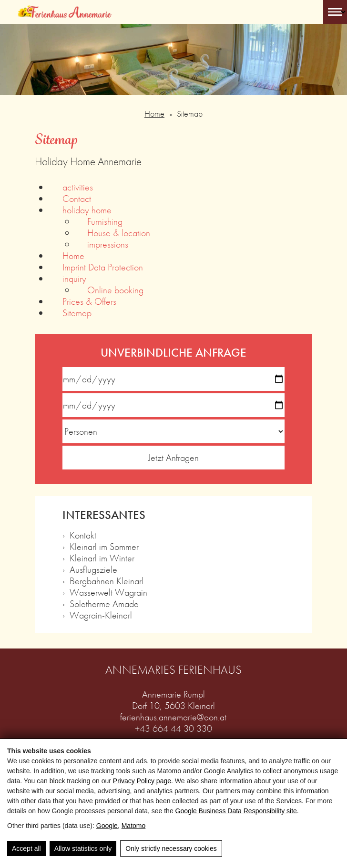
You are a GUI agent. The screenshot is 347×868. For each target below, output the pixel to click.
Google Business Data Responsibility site (236, 811)
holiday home (87, 210)
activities (78, 187)
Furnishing (105, 221)
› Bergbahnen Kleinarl (103, 581)
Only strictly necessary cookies (171, 848)
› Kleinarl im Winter (98, 558)
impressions (108, 244)
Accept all (26, 848)
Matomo (134, 826)
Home (154, 114)
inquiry (74, 279)
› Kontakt (79, 535)
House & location (119, 233)
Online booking (115, 290)
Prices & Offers (89, 301)
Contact (77, 199)
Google (107, 826)
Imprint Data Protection (103, 267)
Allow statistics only (83, 848)
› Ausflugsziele (90, 569)
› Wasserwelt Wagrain (105, 592)
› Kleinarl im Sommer (101, 547)
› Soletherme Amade (101, 604)
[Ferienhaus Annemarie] (65, 12)
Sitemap (77, 313)
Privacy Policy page (142, 781)
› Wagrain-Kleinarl (97, 615)
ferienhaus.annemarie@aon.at (173, 717)
